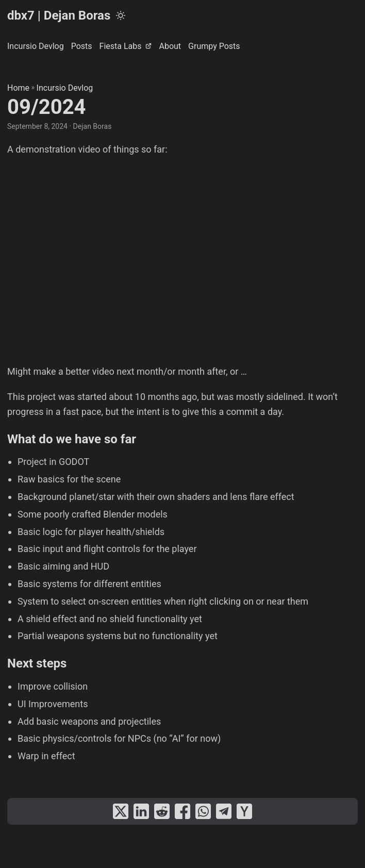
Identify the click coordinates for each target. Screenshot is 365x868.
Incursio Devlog (65, 88)
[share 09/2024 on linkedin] (141, 811)
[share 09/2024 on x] (121, 811)
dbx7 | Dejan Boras (59, 15)
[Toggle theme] (121, 15)
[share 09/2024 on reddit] (162, 811)
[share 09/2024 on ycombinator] (244, 811)
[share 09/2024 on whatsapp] (203, 811)
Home (18, 88)
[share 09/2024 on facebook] (182, 811)
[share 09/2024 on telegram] (224, 811)
